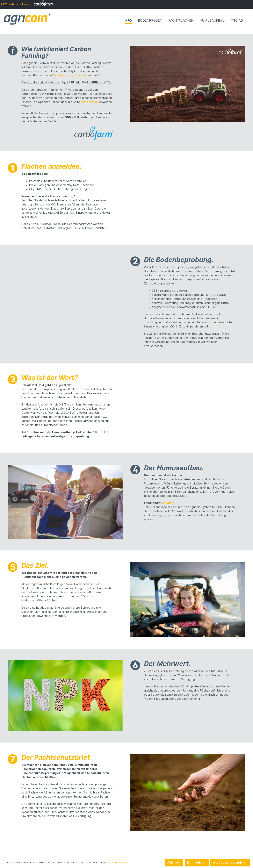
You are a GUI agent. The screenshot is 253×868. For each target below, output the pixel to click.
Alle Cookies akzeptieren (230, 862)
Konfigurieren (197, 862)
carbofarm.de (90, 102)
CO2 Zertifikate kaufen (27, 4)
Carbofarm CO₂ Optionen (69, 75)
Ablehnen (174, 862)
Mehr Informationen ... (118, 862)
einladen (168, 503)
